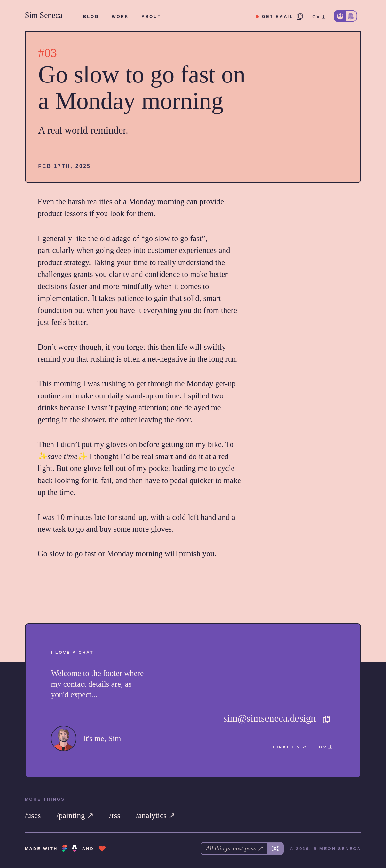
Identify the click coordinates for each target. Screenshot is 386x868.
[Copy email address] (279, 17)
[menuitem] (91, 16)
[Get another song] (275, 849)
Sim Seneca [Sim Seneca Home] (44, 15)
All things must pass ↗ (233, 848)
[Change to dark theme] (346, 16)
